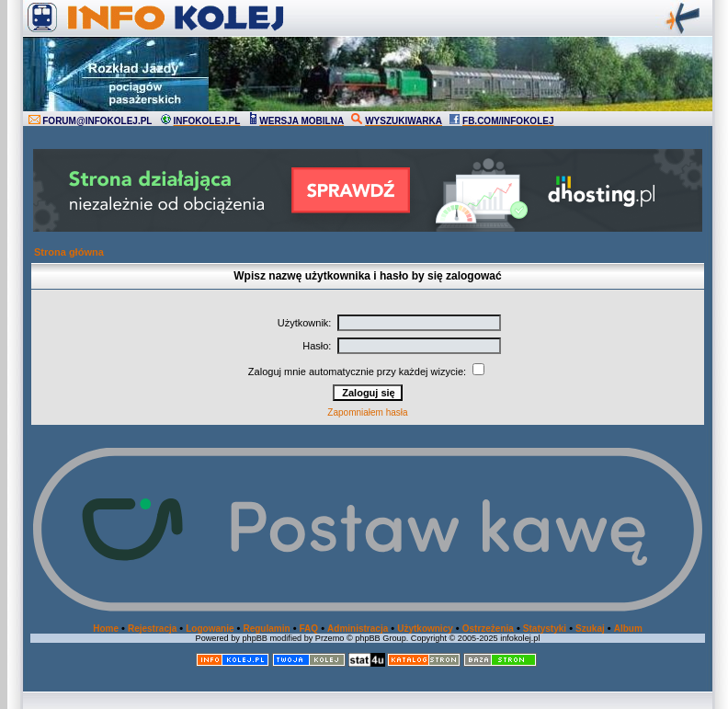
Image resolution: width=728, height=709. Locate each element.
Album (628, 629)
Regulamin (266, 629)
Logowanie (210, 629)
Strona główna (69, 252)
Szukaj (590, 629)
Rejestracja (152, 629)
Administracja (358, 629)
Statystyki (545, 629)
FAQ (309, 629)
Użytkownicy (425, 629)
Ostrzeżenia (488, 629)
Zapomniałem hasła (367, 412)
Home (106, 629)
